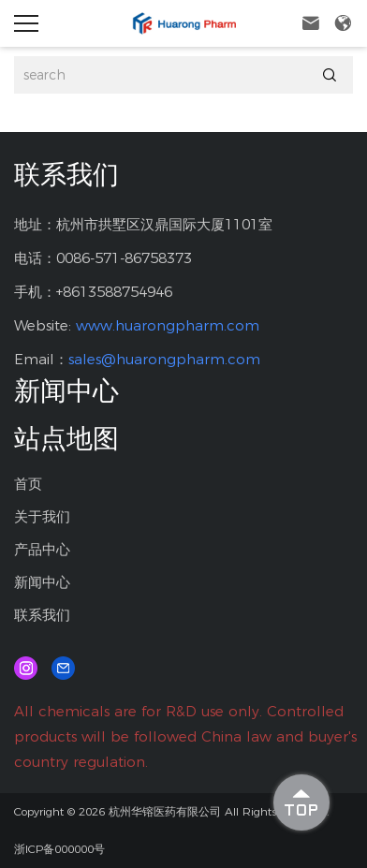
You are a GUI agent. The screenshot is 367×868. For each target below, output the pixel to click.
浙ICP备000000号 (59, 849)
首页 (28, 484)
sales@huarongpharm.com (164, 359)
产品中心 (42, 549)
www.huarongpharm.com (168, 325)
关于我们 (42, 516)
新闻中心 (42, 582)
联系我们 (42, 615)
